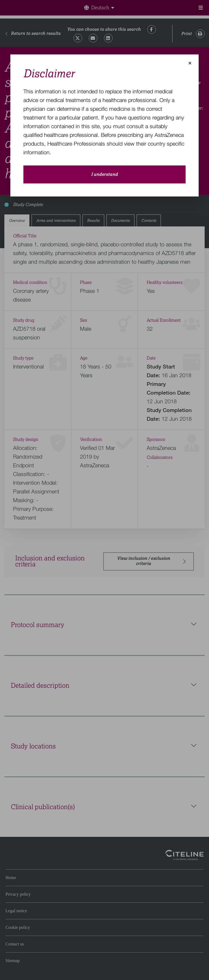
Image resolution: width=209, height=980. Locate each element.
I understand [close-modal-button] (104, 174)
